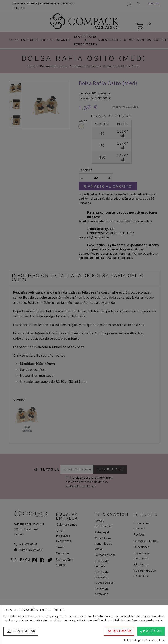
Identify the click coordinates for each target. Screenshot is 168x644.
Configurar (21, 631)
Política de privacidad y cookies (144, 640)
